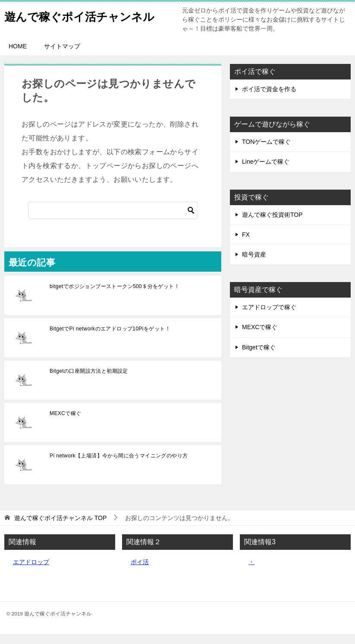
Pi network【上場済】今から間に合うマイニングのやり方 (119, 466)
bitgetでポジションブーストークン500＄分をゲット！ (115, 296)
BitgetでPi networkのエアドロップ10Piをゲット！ (110, 339)
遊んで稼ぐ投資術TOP (272, 225)
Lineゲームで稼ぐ (266, 171)
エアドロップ (31, 572)
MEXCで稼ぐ (65, 423)
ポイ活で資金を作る (269, 99)
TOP (60, 528)
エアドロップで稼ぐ (269, 317)
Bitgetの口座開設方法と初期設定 (89, 381)
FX (246, 244)
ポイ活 (140, 572)
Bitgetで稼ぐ (259, 357)
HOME (18, 56)
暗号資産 (254, 264)
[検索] (113, 220)
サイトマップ (62, 56)
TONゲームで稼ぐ (266, 152)
